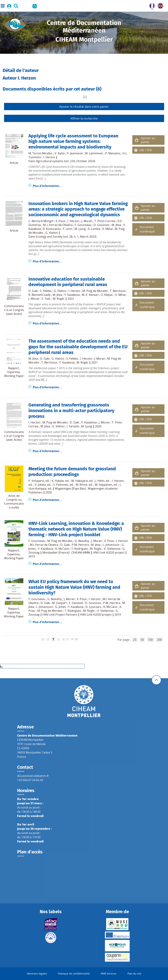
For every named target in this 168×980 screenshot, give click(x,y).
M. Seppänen (104, 485)
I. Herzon (49, 157)
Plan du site (134, 974)
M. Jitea (116, 225)
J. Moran (87, 221)
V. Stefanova (112, 549)
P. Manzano (113, 153)
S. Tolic (46, 299)
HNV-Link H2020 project (109, 552)
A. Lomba (94, 229)
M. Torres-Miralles (40, 153)
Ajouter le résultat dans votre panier (84, 107)
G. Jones (61, 607)
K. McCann (62, 549)
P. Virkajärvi (36, 481)
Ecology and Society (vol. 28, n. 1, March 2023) (66, 237)
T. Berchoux (118, 291)
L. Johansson (111, 545)
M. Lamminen (94, 153)
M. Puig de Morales (95, 291)
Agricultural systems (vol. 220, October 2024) (66, 161)
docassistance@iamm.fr (33, 776)
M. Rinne (82, 485)
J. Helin (100, 481)
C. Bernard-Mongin (41, 221)
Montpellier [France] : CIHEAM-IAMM (66, 552)
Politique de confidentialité (74, 974)
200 (159, 640)
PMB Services (109, 974)
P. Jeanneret (75, 153)
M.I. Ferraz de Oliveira (44, 545)
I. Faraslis (73, 426)
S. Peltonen (61, 485)
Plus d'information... (47, 186)
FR (151, 5)
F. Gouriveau (83, 225)
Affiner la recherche (84, 118)
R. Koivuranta (52, 229)
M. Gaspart (59, 603)
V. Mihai (107, 229)
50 (142, 640)
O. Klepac (107, 295)
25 (135, 640)
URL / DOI (145, 150)
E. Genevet (76, 603)
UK (160, 5)
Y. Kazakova (72, 295)
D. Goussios (102, 225)
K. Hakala (58, 481)
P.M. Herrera (80, 545)
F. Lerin (68, 229)
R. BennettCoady (39, 295)
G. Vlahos (52, 233)
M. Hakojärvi (80, 481)
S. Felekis (46, 291)
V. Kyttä (60, 153)
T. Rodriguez (80, 549)
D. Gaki (33, 291)
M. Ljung (80, 229)
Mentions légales (37, 974)
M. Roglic (59, 299)
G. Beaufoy (82, 541)
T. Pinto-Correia (105, 221)
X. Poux (61, 221)
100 (150, 640)
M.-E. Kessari (90, 295)
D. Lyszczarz (93, 607)
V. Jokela (40, 485)
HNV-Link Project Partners (60, 615)
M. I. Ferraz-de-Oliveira (58, 225)
